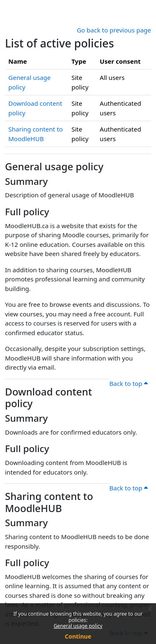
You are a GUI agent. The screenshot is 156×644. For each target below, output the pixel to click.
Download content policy (48, 398)
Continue (78, 636)
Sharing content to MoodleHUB (49, 502)
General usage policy (78, 626)
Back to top (129, 383)
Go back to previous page (114, 30)
